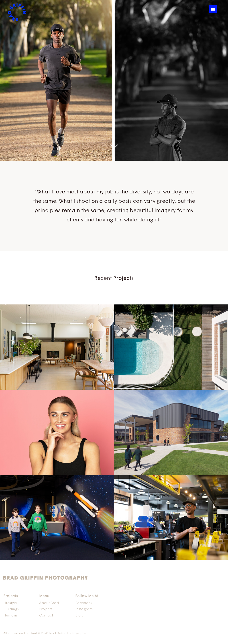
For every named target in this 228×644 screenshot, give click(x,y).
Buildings (11, 609)
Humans (10, 616)
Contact (46, 616)
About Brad (49, 603)
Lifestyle (10, 603)
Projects (46, 609)
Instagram (84, 609)
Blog (79, 616)
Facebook (84, 603)
